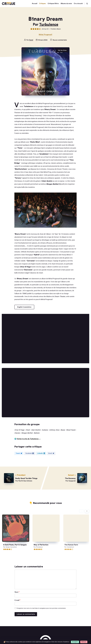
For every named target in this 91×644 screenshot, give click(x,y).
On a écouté (78, 4)
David (31, 40)
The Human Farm (77, 545)
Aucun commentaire (60, 40)
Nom (17, 592)
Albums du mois (66, 4)
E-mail (17, 600)
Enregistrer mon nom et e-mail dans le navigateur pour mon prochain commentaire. (41, 608)
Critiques (42, 4)
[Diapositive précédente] (81, 511)
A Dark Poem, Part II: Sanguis (17, 545)
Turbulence (49, 25)
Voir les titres (62, 50)
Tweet (19, 453)
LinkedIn (41, 453)
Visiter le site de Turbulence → (29, 439)
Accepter (75, 642)
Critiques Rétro (53, 4)
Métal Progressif (45, 35)
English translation (24, 307)
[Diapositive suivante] (87, 511)
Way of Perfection (44, 545)
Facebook (30, 453)
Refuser (84, 642)
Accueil (35, 4)
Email (51, 453)
